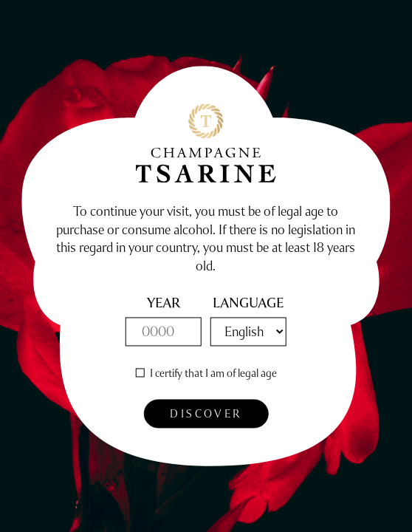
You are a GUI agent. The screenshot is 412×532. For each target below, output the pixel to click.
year (164, 304)
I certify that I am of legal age (213, 373)
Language (248, 304)
